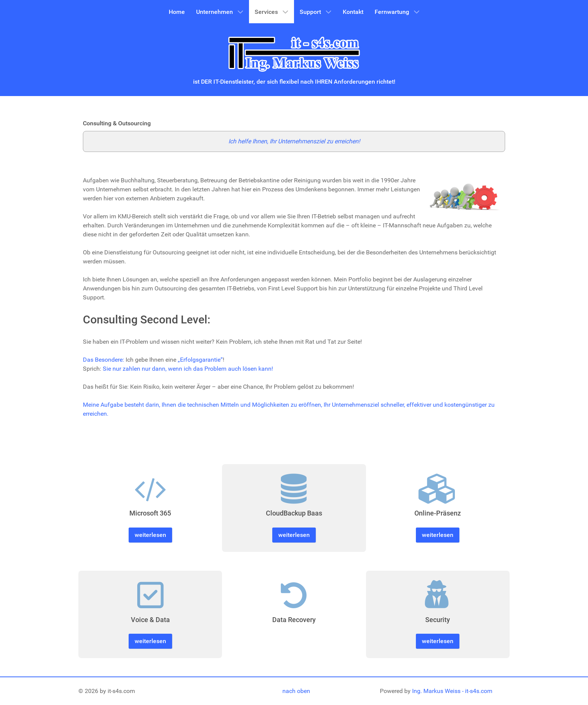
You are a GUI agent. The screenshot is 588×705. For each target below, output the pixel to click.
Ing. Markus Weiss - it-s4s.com (452, 691)
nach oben (296, 691)
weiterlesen (150, 535)
